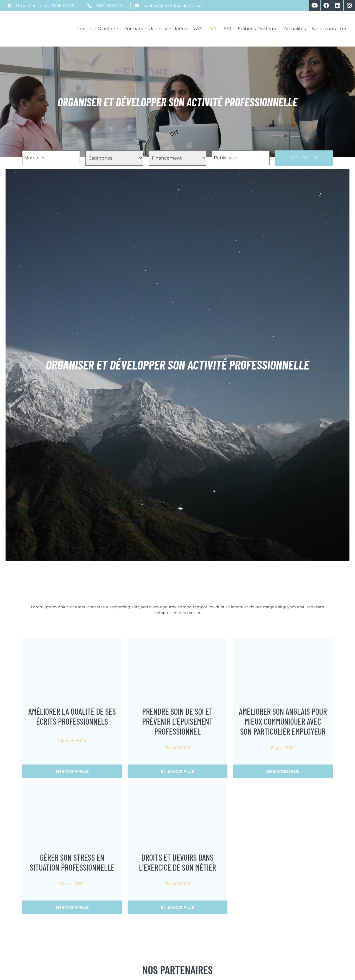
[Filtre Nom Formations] (51, 158)
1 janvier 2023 (72, 741)
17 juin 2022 (283, 747)
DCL (213, 29)
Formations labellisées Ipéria (156, 29)
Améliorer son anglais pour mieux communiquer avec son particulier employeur (283, 721)
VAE (198, 29)
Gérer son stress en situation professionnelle (72, 862)
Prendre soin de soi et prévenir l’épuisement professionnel (178, 721)
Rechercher (304, 158)
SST (228, 29)
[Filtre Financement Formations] (177, 158)
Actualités (295, 29)
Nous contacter (329, 29)
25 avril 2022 (177, 747)
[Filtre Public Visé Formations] (241, 158)
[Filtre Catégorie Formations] (114, 158)
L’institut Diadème (98, 29)
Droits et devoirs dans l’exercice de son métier (177, 862)
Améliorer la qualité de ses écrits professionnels (72, 716)
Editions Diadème (258, 29)
